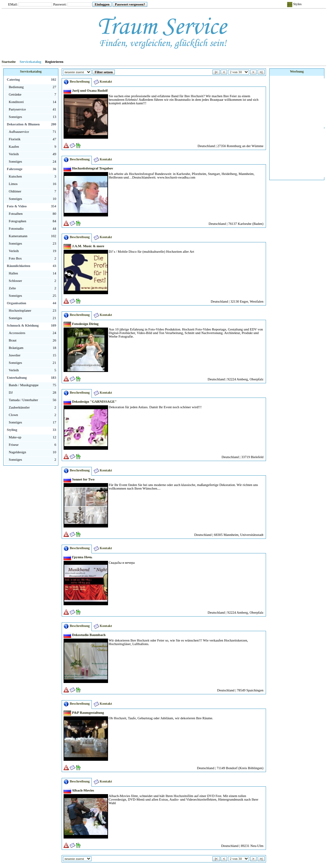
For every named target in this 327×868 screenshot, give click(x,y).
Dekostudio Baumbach (85, 635)
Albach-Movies (79, 790)
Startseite (9, 62)
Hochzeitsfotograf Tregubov (88, 168)
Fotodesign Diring (81, 324)
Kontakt (103, 82)
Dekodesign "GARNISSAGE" (90, 402)
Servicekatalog (30, 62)
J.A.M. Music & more (84, 246)
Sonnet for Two (79, 479)
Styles (294, 5)
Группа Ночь (78, 557)
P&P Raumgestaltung (84, 713)
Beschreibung (77, 82)
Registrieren (54, 62)
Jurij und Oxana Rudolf (86, 91)
